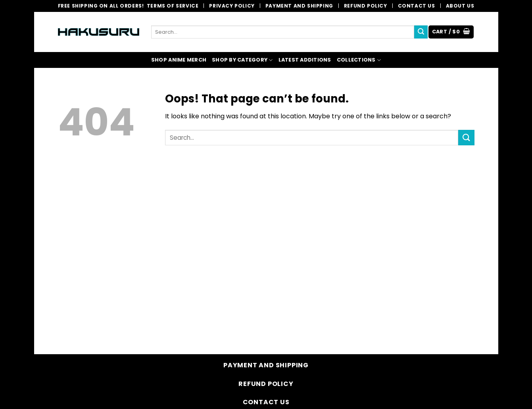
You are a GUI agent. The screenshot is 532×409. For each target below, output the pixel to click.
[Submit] (421, 32)
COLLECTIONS (359, 60)
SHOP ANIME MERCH (179, 60)
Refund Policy (366, 6)
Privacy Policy (232, 6)
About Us (460, 6)
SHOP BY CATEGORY (242, 60)
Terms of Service (173, 6)
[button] (451, 32)
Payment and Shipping (299, 6)
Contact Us (417, 6)
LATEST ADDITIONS (305, 60)
